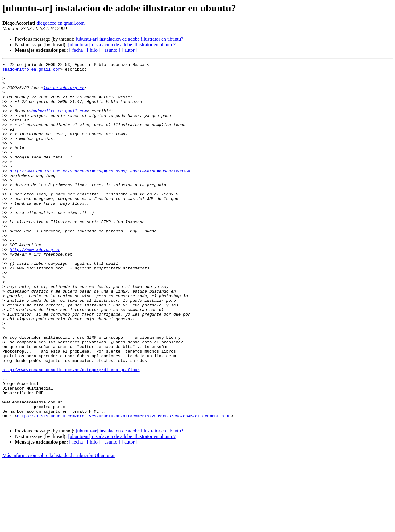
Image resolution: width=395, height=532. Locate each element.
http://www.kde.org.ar (35, 287)
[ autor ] (130, 50)
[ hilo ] (94, 50)
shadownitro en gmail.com (31, 71)
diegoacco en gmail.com (60, 23)
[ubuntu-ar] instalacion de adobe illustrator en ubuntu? (129, 39)
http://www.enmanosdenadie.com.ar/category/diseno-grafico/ (71, 432)
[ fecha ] (77, 50)
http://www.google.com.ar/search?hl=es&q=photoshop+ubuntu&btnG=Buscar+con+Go (100, 193)
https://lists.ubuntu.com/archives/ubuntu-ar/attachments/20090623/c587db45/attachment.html (124, 487)
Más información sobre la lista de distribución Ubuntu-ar (59, 527)
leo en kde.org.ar (64, 93)
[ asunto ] (111, 50)
